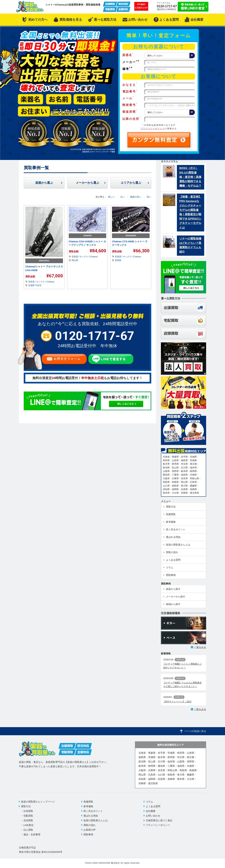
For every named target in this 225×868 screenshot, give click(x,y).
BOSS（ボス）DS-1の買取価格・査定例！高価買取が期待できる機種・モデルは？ (190, 177)
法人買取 (28, 830)
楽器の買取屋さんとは (96, 820)
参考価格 (88, 806)
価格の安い (136, 197)
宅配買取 (28, 816)
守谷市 (38, 285)
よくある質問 (153, 806)
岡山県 (75, 260)
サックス (41, 282)
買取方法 (26, 806)
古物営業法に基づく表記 (159, 820)
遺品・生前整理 (32, 834)
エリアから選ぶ (131, 183)
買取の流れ (89, 825)
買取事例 (88, 834)
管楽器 (32, 282)
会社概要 (151, 811)
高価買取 (88, 802)
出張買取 (28, 811)
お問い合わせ (153, 816)
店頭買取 (28, 820)
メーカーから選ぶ (87, 183)
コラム (149, 802)
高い (149, 197)
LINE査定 (28, 825)
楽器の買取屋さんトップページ (38, 802)
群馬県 (118, 260)
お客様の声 (89, 830)
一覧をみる (200, 647)
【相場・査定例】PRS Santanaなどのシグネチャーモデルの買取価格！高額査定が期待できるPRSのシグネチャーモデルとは (190, 212)
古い (123, 197)
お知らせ (180, 660)
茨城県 (32, 285)
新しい (112, 197)
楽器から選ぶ (44, 183)
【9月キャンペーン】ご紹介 (178, 702)
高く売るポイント (93, 811)
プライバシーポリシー (153, 129)
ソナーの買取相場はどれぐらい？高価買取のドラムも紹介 (190, 245)
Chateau (50, 282)
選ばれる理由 (91, 816)
